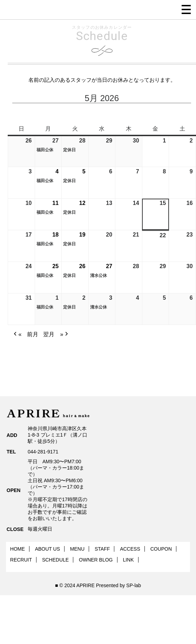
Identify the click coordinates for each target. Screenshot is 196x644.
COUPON (161, 549)
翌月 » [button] (57, 334)
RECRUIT (21, 560)
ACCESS (130, 549)
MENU (77, 549)
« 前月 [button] (25, 334)
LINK (128, 560)
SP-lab (134, 585)
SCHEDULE (55, 560)
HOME (18, 549)
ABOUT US (48, 549)
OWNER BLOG (96, 560)
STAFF (102, 549)
